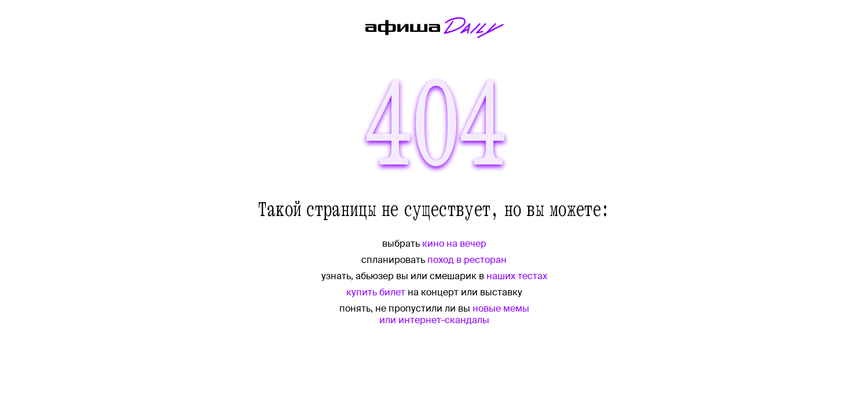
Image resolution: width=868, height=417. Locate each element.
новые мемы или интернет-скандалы (454, 314)
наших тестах (517, 276)
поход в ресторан (467, 260)
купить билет (376, 292)
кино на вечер (454, 244)
